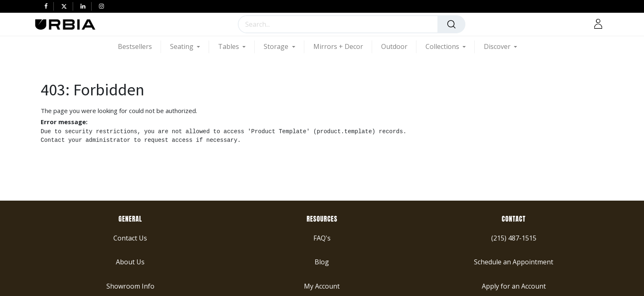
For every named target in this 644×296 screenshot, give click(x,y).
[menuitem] (139, 47)
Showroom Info (130, 286)
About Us (130, 262)
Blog (322, 262)
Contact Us (130, 238)
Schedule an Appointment (514, 262)
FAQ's (322, 238)
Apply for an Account (514, 286)
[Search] (451, 24)
